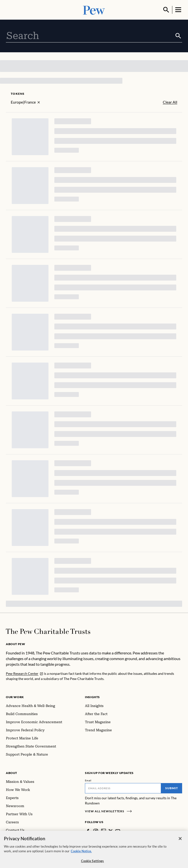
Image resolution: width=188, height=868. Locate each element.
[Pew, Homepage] (94, 10)
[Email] (123, 788)
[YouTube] (118, 831)
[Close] (180, 841)
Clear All (170, 102)
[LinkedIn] (104, 831)
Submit (172, 788)
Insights (92, 697)
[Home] (48, 631)
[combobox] (90, 36)
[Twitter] (111, 831)
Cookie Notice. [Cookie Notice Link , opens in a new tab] (81, 854)
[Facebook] (88, 831)
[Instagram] (96, 831)
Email (88, 780)
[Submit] (178, 36)
